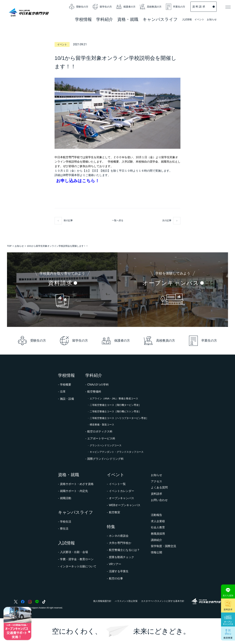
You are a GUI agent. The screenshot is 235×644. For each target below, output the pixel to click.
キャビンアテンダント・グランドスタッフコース (117, 452)
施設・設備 (67, 399)
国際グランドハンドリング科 (105, 459)
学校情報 (66, 375)
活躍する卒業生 (119, 571)
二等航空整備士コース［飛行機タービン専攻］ (115, 405)
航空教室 (115, 512)
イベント (199, 20)
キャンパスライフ (76, 512)
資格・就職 (69, 475)
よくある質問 (159, 487)
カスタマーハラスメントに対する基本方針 (163, 601)
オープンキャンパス (122, 498)
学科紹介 (105, 20)
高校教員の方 (151, 7)
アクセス (156, 481)
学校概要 (66, 385)
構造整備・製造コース (102, 425)
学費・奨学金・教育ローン (77, 559)
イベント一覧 (117, 484)
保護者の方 (126, 7)
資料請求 (156, 494)
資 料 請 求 (204, 7)
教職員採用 (158, 534)
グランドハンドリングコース (106, 445)
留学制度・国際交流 (163, 546)
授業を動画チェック (122, 557)
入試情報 (187, 20)
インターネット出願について (78, 566)
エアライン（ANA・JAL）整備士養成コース (114, 398)
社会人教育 (158, 527)
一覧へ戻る (118, 220)
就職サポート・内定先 (74, 491)
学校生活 (66, 522)
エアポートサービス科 (101, 438)
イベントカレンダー (122, 491)
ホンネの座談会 (119, 536)
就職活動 (66, 498)
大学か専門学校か (120, 543)
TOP (9, 246)
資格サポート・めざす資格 (77, 484)
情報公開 (156, 552)
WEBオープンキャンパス (125, 505)
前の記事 (68, 220)
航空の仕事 (116, 578)
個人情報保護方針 (102, 601)
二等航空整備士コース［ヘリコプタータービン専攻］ (119, 418)
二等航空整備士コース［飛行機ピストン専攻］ (115, 411)
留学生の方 (102, 7)
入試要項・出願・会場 (74, 552)
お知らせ (212, 19)
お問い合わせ (159, 500)
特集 (111, 527)
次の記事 (167, 220)
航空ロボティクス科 (100, 431)
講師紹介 (156, 540)
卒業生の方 (176, 7)
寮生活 (64, 529)
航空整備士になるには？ (124, 550)
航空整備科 (94, 392)
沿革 (63, 392)
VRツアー (115, 564)
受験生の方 (79, 7)
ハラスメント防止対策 (126, 601)
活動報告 (156, 515)
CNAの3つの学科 (98, 385)
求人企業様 (158, 521)
